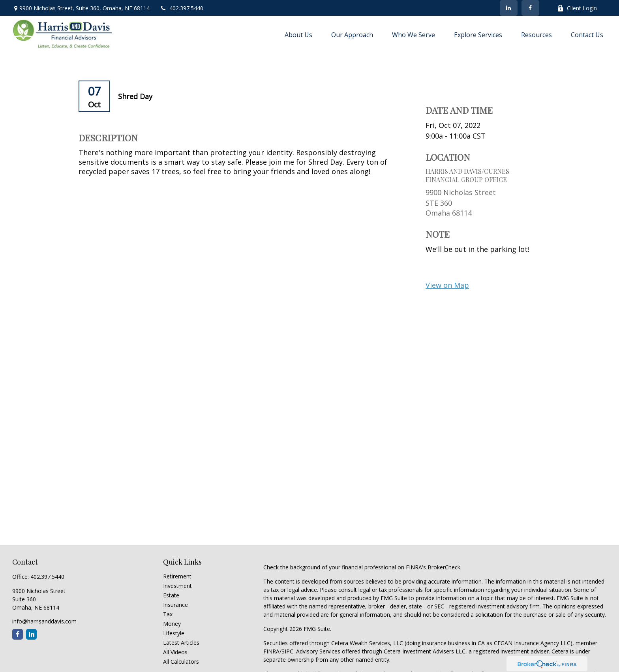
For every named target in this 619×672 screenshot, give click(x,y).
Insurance (175, 605)
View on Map (447, 285)
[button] (298, 34)
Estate (171, 595)
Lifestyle (174, 633)
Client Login (577, 8)
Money (172, 624)
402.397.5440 (181, 8)
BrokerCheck (444, 567)
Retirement (177, 576)
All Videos (175, 652)
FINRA (271, 651)
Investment (177, 586)
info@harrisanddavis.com (44, 621)
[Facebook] (530, 8)
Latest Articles (181, 643)
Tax (168, 614)
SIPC (287, 651)
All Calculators (181, 662)
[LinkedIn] (509, 8)
